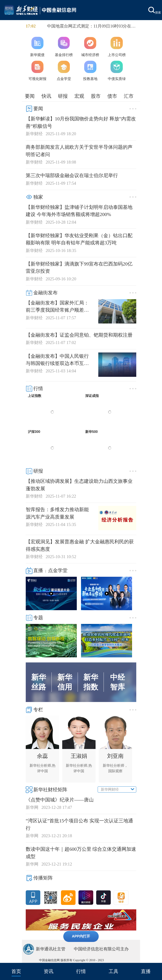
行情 (81, 971)
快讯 (46, 96)
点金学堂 (58, 570)
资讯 (49, 971)
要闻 (30, 96)
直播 (146, 971)
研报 (63, 96)
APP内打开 (81, 936)
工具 (113, 971)
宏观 (79, 96)
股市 (96, 96)
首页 (16, 971)
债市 (112, 96)
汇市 (129, 96)
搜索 (155, 10)
